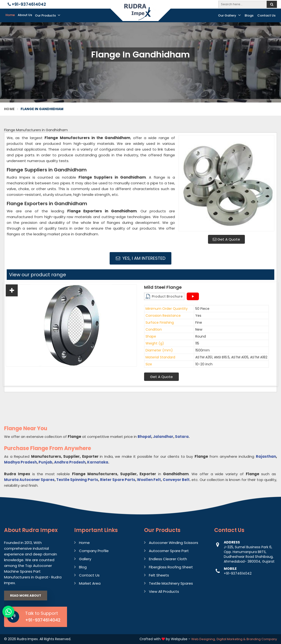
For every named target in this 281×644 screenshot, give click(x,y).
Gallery (85, 559)
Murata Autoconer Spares (29, 480)
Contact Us (266, 15)
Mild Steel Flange (163, 287)
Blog (83, 567)
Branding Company (262, 639)
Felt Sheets (159, 575)
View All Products (164, 591)
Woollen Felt (149, 480)
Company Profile (94, 551)
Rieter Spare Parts (118, 480)
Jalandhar (163, 437)
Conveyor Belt (176, 480)
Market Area (90, 583)
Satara (182, 437)
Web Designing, (203, 639)
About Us (25, 15)
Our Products (48, 15)
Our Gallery (229, 15)
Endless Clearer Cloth (168, 559)
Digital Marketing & (231, 639)
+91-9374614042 (27, 4)
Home (10, 15)
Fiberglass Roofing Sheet (171, 567)
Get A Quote (226, 239)
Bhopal (144, 437)
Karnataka (98, 462)
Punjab (45, 462)
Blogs (249, 15)
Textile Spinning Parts (77, 480)
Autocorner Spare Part (169, 551)
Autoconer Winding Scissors (174, 543)
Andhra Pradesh (70, 462)
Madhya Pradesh (20, 462)
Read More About (26, 596)
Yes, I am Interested (141, 258)
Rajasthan (266, 456)
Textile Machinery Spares (171, 583)
